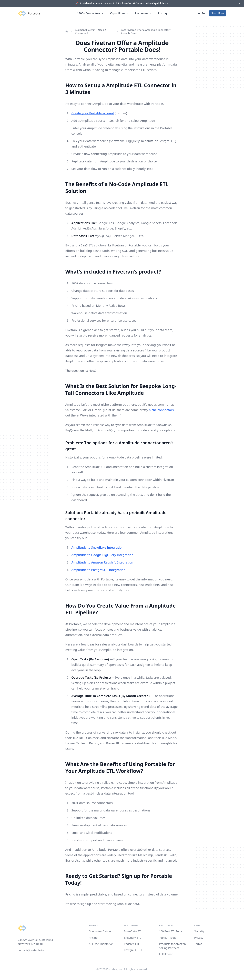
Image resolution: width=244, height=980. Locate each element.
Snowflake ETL (133, 931)
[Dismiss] (239, 3)
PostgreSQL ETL (134, 950)
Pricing (162, 13)
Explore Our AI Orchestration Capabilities (143, 3)
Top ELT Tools (168, 938)
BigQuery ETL (132, 938)
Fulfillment (166, 954)
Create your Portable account (93, 113)
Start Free (218, 13)
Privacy (199, 938)
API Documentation (101, 944)
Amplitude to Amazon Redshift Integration (102, 562)
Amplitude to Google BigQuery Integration (102, 555)
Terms (198, 944)
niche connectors (161, 410)
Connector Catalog (101, 931)
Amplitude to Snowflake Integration (97, 547)
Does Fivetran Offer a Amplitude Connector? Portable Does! (145, 32)
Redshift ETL (132, 944)
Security (199, 931)
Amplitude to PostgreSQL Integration (98, 570)
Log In (201, 13)
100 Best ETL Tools (171, 931)
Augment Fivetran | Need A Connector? (91, 32)
